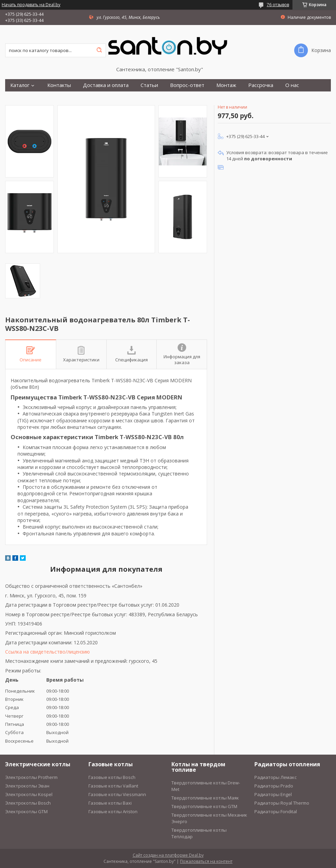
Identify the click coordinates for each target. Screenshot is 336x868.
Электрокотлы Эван (27, 786)
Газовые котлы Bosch (112, 777)
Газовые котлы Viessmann (117, 794)
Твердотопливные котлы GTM (204, 806)
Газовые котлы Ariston (113, 811)
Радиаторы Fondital (276, 811)
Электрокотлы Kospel (29, 794)
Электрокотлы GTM (26, 811)
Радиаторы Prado (274, 786)
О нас (292, 85)
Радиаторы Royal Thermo (282, 803)
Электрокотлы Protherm (31, 777)
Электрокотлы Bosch (28, 803)
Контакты (59, 85)
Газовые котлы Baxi (110, 803)
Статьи (149, 85)
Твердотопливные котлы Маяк (205, 798)
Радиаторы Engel (273, 794)
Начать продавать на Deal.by (31, 5)
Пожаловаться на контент (206, 861)
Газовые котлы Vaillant (113, 786)
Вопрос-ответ (187, 85)
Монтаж (226, 85)
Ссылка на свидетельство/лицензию (47, 652)
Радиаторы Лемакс (275, 777)
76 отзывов (278, 5)
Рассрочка (261, 85)
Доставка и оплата (106, 85)
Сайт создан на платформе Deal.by (168, 855)
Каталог (20, 85)
